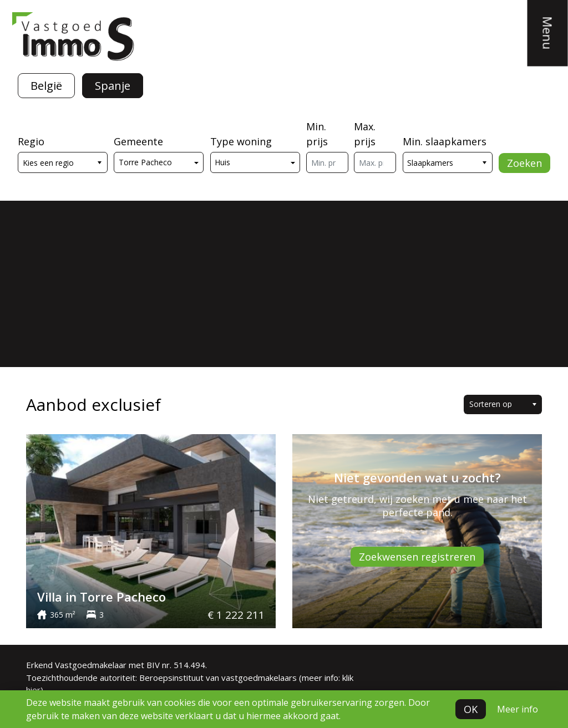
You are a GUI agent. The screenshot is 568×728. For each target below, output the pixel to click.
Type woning (241, 141)
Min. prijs (317, 134)
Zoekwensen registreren (417, 557)
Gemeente (138, 141)
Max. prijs (365, 134)
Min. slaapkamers (445, 141)
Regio (31, 141)
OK (471, 709)
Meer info (518, 709)
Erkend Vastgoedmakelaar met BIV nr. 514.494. (116, 665)
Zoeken (524, 163)
